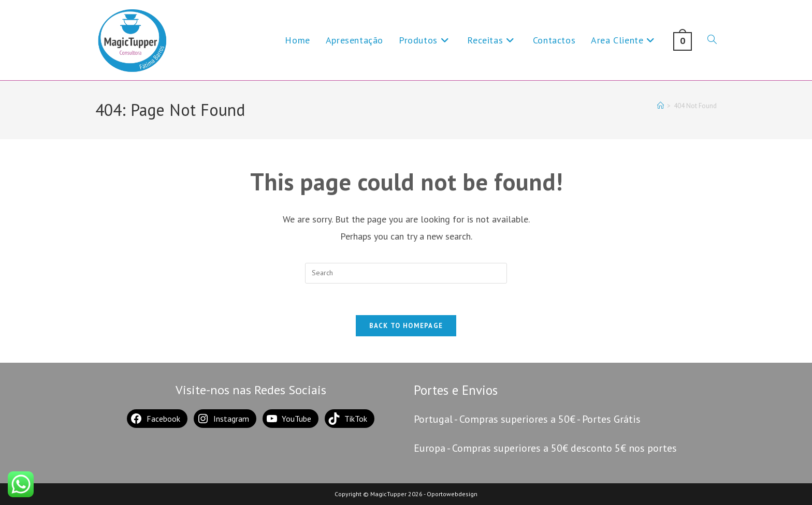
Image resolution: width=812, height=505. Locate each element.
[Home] (661, 106)
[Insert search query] (406, 273)
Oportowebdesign (452, 494)
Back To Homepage (406, 326)
